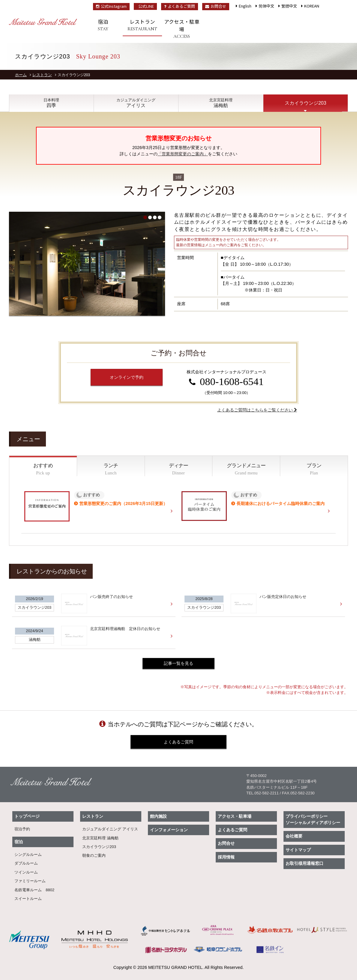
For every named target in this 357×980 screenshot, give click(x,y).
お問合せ (216, 6)
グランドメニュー (246, 469)
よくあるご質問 (180, 6)
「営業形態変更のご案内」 (183, 154)
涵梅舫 (221, 103)
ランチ (111, 469)
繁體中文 (289, 6)
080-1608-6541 (232, 381)
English (245, 6)
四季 (51, 103)
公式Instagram (111, 6)
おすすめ (43, 469)
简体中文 (266, 6)
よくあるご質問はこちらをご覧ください (256, 410)
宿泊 (103, 25)
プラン (314, 469)
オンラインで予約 (127, 377)
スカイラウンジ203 (305, 103)
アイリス (136, 103)
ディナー (179, 469)
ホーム (21, 75)
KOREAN (312, 6)
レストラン (142, 25)
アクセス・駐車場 (182, 29)
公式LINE (146, 6)
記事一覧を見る (178, 663)
